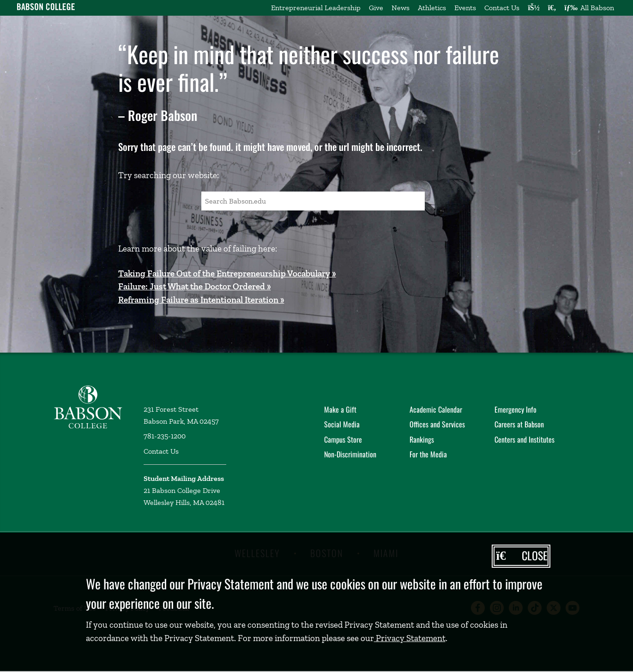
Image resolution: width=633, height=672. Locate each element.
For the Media (428, 454)
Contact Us (502, 8)
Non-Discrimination (350, 454)
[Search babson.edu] (552, 8)
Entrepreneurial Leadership (316, 8)
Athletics (432, 8)
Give (376, 8)
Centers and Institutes (524, 439)
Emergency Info (515, 409)
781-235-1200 (165, 436)
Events (465, 8)
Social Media (342, 424)
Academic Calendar (436, 409)
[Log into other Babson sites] (534, 8)
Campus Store (343, 439)
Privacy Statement (410, 638)
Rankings (422, 439)
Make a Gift (340, 409)
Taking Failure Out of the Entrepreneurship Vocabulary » (227, 273)
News (401, 8)
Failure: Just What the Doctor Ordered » (195, 286)
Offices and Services (437, 424)
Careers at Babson (519, 424)
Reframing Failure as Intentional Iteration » (201, 300)
